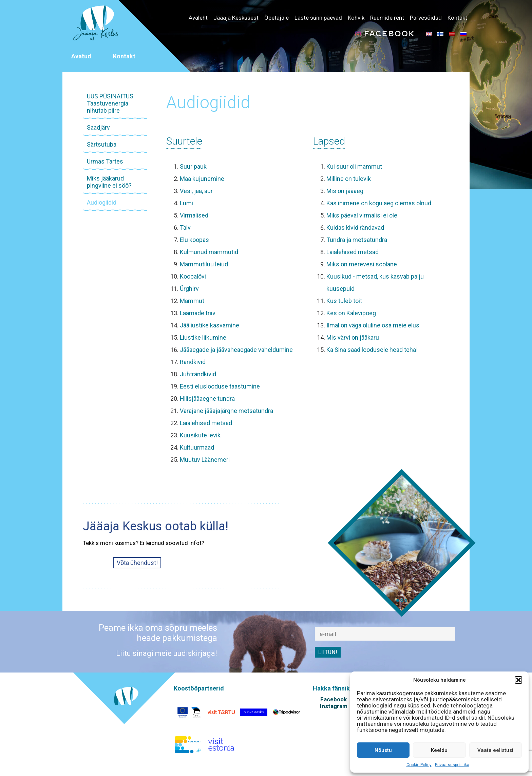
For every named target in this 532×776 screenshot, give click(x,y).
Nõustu (383, 750)
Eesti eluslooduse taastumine (220, 386)
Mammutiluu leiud (204, 264)
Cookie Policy (419, 765)
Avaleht (198, 18)
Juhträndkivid (198, 374)
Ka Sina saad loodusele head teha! (372, 350)
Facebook (334, 699)
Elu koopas (194, 240)
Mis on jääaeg (345, 191)
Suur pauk (193, 166)
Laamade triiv (198, 313)
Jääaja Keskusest (236, 18)
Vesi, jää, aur (196, 191)
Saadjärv (98, 127)
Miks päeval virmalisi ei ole (362, 215)
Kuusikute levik (200, 435)
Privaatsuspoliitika (452, 765)
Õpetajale (277, 18)
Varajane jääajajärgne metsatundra (226, 411)
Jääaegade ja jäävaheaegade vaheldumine (236, 350)
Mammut (192, 301)
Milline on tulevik (349, 179)
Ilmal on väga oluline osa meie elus (373, 325)
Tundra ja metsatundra (357, 240)
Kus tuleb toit (344, 301)
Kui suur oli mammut (354, 166)
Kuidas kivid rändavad (355, 228)
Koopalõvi (193, 276)
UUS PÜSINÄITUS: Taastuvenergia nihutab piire (111, 103)
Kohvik (356, 18)
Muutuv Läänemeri (205, 460)
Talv (185, 228)
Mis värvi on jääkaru (353, 337)
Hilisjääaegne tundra (207, 399)
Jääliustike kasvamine (210, 325)
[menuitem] (429, 34)
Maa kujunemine (202, 179)
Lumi (186, 203)
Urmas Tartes (105, 161)
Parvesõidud (426, 18)
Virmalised (194, 215)
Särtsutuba (102, 144)
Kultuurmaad (197, 447)
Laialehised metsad (206, 423)
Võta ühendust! (137, 563)
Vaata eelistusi (495, 750)
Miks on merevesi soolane (362, 264)
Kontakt (457, 18)
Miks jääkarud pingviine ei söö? (109, 182)
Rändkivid (193, 362)
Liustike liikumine (203, 337)
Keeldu (439, 750)
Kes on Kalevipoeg (351, 313)
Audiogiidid (102, 202)
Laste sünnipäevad (318, 18)
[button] (518, 680)
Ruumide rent (387, 18)
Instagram (334, 706)
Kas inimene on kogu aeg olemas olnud (379, 203)
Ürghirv (189, 289)
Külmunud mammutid (209, 252)
